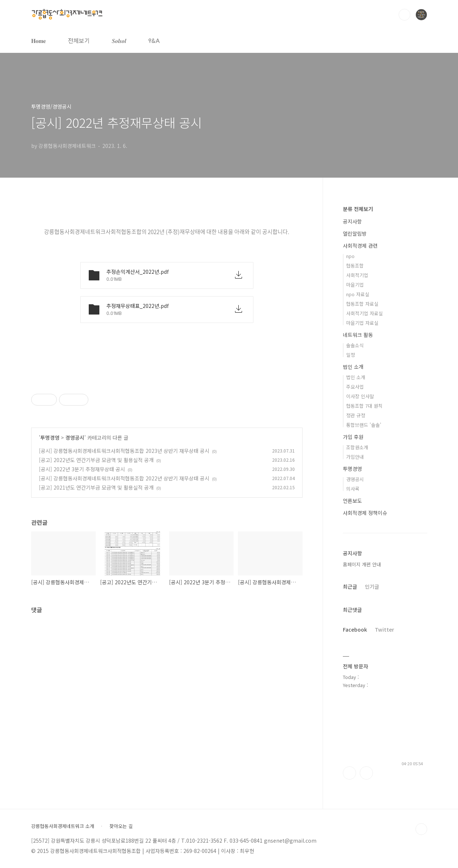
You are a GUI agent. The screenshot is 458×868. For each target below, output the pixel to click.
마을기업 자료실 (362, 323)
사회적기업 (357, 275)
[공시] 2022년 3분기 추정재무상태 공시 (82, 469)
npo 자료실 (358, 294)
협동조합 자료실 (362, 304)
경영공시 (75, 437)
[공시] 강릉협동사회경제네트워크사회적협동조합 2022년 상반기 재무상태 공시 (124, 478)
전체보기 (79, 40)
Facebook (355, 629)
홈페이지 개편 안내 (362, 564)
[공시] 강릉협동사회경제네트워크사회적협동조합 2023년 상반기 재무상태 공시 (124, 451)
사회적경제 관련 (360, 246)
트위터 (366, 773)
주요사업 (355, 387)
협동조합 (355, 266)
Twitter (384, 629)
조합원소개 (357, 447)
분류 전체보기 (358, 209)
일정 (351, 355)
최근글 (350, 586)
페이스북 (349, 773)
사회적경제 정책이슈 (365, 513)
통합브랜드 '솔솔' (364, 425)
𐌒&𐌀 (154, 40)
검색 (404, 15)
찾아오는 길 (121, 826)
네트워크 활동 (358, 335)
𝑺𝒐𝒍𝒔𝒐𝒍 (119, 40)
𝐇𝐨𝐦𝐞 (39, 40)
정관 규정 (356, 415)
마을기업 (355, 285)
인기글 (372, 586)
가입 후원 (353, 437)
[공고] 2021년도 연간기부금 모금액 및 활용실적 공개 (96, 487)
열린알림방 (355, 233)
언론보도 (352, 501)
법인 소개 (353, 367)
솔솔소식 (355, 345)
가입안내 (355, 457)
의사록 (353, 489)
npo (350, 256)
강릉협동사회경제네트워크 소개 (63, 826)
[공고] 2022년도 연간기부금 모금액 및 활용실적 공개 (96, 460)
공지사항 (352, 221)
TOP (421, 829)
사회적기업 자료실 (364, 313)
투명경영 (50, 437)
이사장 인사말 (360, 396)
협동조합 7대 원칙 (364, 406)
